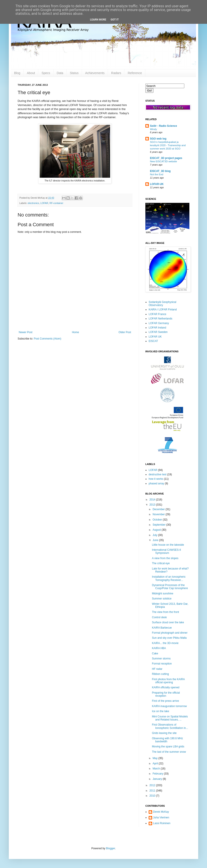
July (155, 535)
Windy (153, 129)
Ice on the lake (161, 711)
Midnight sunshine (163, 594)
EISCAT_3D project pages (166, 158)
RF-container (56, 203)
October (158, 520)
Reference (135, 73)
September (159, 525)
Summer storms (161, 659)
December (159, 509)
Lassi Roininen (162, 823)
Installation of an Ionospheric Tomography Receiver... (169, 578)
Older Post (125, 332)
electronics (33, 203)
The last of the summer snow (169, 752)
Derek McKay (161, 812)
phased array (156, 483)
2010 (153, 796)
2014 (153, 500)
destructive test (158, 474)
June (156, 540)
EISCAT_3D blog (160, 171)
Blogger (110, 848)
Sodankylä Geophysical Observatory (162, 304)
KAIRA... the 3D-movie (165, 643)
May (155, 758)
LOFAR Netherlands (160, 319)
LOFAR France (157, 314)
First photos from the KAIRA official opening (168, 681)
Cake (155, 653)
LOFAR (44, 203)
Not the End (157, 174)
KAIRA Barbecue (162, 628)
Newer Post (26, 332)
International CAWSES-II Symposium (166, 551)
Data (60, 73)
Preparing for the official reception (166, 694)
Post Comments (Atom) (47, 339)
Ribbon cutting (160, 674)
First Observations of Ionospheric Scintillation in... (170, 726)
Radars (116, 73)
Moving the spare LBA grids (168, 747)
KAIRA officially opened (166, 687)
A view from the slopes (165, 558)
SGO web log (158, 139)
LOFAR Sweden (158, 332)
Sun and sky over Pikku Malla (169, 638)
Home (76, 332)
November (159, 514)
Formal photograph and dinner (170, 633)
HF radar (157, 669)
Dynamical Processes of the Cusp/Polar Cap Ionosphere (170, 587)
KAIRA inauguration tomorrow (169, 706)
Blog (17, 73)
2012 (153, 785)
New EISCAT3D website (164, 161)
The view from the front (165, 612)
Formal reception (162, 664)
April (156, 763)
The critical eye (161, 563)
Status (74, 73)
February (158, 774)
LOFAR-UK (157, 184)
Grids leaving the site (164, 733)
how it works (156, 479)
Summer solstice (162, 599)
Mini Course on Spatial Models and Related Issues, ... (170, 718)
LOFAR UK (155, 337)
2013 (153, 505)
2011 (153, 791)
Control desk (159, 617)
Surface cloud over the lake (168, 622)
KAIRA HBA (159, 648)
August (157, 530)
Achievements (95, 73)
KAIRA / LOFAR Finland (163, 310)
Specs (46, 73)
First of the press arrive (165, 701)
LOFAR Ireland (157, 328)
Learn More (98, 20)
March (157, 769)
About (31, 73)
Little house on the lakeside (168, 545)
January (158, 779)
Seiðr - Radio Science (164, 126)
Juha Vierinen (161, 818)
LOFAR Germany (159, 323)
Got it (115, 20)
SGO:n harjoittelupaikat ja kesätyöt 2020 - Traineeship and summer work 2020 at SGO (168, 145)
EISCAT (153, 341)
